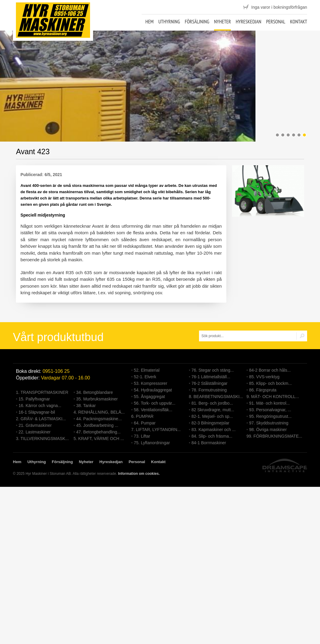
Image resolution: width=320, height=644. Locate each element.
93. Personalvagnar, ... (270, 410)
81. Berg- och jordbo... (212, 403)
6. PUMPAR (142, 416)
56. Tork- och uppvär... (155, 403)
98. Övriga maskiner (268, 430)
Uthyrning (169, 22)
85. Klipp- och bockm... (270, 383)
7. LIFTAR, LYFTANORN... (156, 430)
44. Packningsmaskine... (99, 419)
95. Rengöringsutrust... (270, 416)
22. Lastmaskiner (35, 432)
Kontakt (299, 22)
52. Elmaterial (147, 370)
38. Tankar (86, 406)
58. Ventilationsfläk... (153, 410)
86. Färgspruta (263, 390)
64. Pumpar (145, 423)
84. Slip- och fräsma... (212, 436)
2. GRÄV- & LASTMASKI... (41, 419)
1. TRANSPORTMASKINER (42, 392)
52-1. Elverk (145, 377)
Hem (149, 22)
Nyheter (222, 22)
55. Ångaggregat (149, 397)
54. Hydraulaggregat (153, 390)
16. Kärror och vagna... (40, 406)
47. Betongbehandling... (98, 432)
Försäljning (197, 22)
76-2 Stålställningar (210, 383)
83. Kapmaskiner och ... (214, 430)
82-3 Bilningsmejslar (210, 423)
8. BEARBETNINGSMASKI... (216, 397)
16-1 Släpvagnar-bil (37, 412)
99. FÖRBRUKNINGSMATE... (274, 436)
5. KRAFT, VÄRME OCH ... (99, 439)
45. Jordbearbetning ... (97, 425)
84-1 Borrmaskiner (209, 443)
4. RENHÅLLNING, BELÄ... (99, 412)
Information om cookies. (139, 474)
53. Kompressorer (151, 383)
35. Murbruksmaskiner (97, 399)
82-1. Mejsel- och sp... (212, 416)
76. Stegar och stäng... (213, 370)
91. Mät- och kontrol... (269, 403)
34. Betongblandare (95, 392)
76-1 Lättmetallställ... (211, 377)
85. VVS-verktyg (264, 377)
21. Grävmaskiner (35, 425)
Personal (276, 22)
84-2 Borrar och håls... (270, 370)
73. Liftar (142, 436)
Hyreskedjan (248, 22)
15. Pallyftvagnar (34, 399)
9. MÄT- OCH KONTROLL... (273, 397)
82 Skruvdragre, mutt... (213, 410)
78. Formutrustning (209, 390)
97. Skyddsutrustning (269, 423)
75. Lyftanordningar (152, 443)
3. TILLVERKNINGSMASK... (42, 439)
